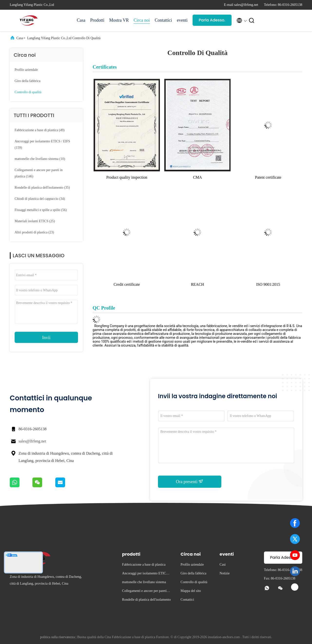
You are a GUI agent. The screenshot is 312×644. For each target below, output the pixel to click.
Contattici (163, 20)
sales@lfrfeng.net (32, 441)
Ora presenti (190, 481)
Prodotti (97, 20)
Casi (223, 565)
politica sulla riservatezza (58, 637)
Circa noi (142, 20)
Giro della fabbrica (28, 81)
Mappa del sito (191, 591)
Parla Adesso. (212, 20)
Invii (46, 338)
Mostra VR (119, 20)
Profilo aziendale (26, 70)
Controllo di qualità (28, 92)
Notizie (225, 573)
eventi (182, 20)
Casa (81, 20)
